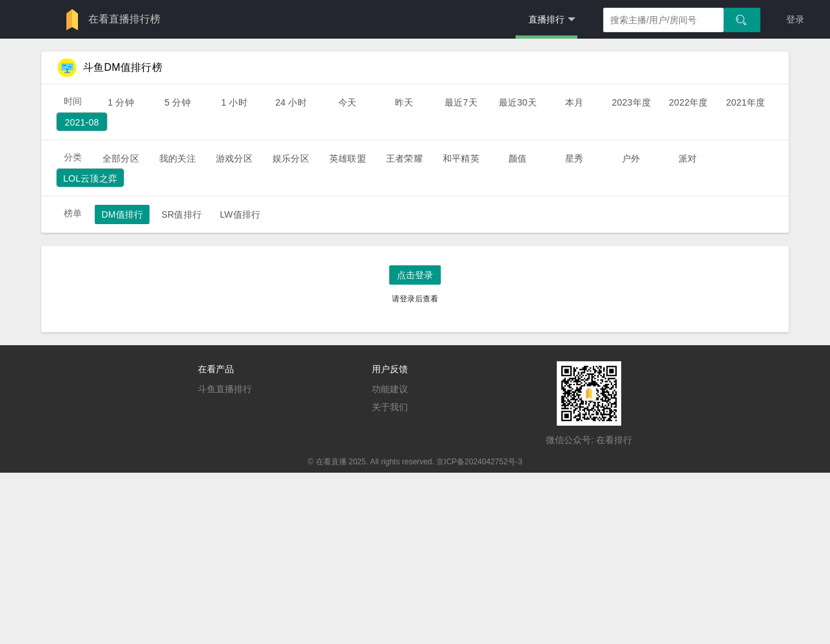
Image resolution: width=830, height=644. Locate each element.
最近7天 (461, 102)
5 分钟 (178, 102)
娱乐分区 (291, 158)
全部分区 (121, 158)
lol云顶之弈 (90, 178)
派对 (688, 158)
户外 (631, 158)
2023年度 (631, 102)
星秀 (574, 158)
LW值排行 (240, 214)
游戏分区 (234, 158)
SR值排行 (181, 214)
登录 (795, 19)
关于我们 (390, 407)
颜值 (517, 158)
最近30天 (518, 102)
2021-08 (82, 122)
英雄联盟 (348, 158)
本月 (574, 102)
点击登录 (415, 275)
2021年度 (746, 102)
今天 (347, 102)
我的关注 (178, 158)
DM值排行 (122, 214)
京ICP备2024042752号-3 (479, 462)
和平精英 (461, 158)
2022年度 (689, 102)
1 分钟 (121, 102)
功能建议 (390, 389)
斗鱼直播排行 (225, 389)
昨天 (404, 102)
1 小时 (234, 102)
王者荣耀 (404, 158)
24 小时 (291, 102)
